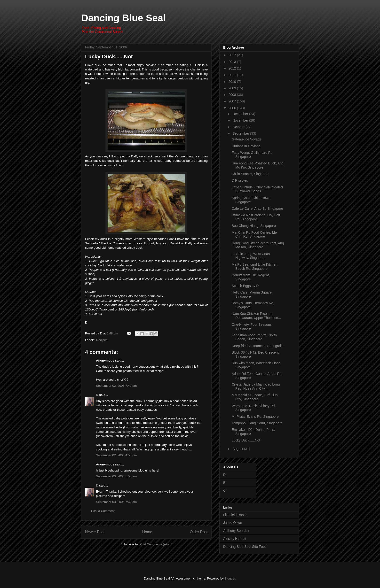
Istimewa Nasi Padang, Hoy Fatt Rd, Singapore (256, 217)
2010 (233, 82)
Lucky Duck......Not (109, 57)
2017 (233, 55)
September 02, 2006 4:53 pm (116, 455)
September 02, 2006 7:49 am (116, 386)
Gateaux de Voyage (247, 139)
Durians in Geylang (246, 146)
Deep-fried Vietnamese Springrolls (257, 346)
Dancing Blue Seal (123, 18)
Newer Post (95, 532)
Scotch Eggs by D (245, 286)
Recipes (102, 340)
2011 (233, 75)
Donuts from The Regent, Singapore (251, 277)
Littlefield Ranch (235, 515)
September (241, 133)
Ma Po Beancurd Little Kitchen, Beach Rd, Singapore (255, 267)
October (239, 127)
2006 (233, 108)
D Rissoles (240, 180)
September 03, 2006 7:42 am (116, 502)
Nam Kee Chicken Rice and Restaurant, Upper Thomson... (256, 316)
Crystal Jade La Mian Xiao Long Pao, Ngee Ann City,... (256, 386)
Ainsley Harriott (235, 539)
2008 (233, 95)
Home (147, 532)
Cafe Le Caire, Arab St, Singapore (257, 209)
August (238, 449)
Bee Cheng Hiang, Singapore (254, 226)
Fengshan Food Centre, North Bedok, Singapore (254, 337)
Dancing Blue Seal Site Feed (245, 547)
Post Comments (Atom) (156, 544)
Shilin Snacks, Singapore (251, 174)
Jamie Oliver (233, 523)
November (241, 120)
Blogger (230, 578)
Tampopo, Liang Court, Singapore (257, 423)
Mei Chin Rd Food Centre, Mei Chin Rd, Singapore (255, 235)
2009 (233, 88)
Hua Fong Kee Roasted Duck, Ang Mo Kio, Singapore (258, 165)
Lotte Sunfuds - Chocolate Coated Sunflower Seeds (257, 189)
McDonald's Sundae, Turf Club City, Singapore (255, 397)
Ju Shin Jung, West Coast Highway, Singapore (251, 256)
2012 (233, 68)
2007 (233, 101)
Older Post (199, 532)
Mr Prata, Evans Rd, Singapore (255, 417)
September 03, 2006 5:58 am (116, 476)
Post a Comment (103, 511)
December (241, 114)
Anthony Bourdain (237, 531)
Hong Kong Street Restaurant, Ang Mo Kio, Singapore (258, 245)
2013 (233, 62)
